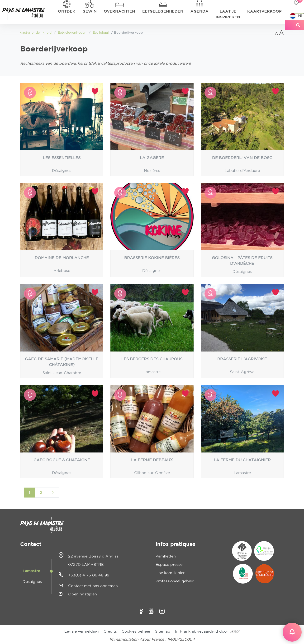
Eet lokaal (101, 33)
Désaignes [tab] (32, 582)
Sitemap (163, 631)
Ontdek (67, 11)
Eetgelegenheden (163, 11)
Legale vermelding (82, 631)
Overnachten (119, 11)
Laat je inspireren (228, 14)
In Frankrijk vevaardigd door (207, 631)
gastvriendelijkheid (36, 33)
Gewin (90, 11)
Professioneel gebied (175, 581)
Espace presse (169, 565)
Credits (110, 631)
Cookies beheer (136, 631)
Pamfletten (166, 556)
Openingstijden (83, 594)
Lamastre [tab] (31, 571)
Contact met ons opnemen (93, 586)
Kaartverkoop (264, 11)
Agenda (199, 11)
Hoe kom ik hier (170, 573)
